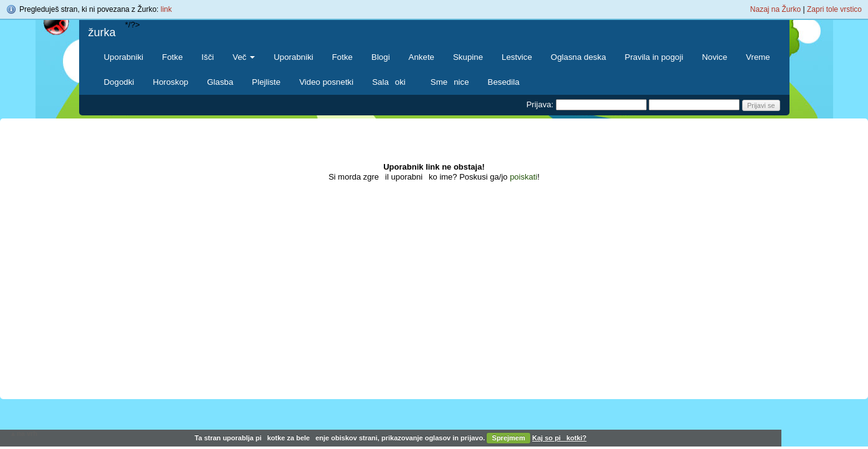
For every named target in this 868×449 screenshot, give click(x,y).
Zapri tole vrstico (834, 9)
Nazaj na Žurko (775, 9)
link (166, 9)
